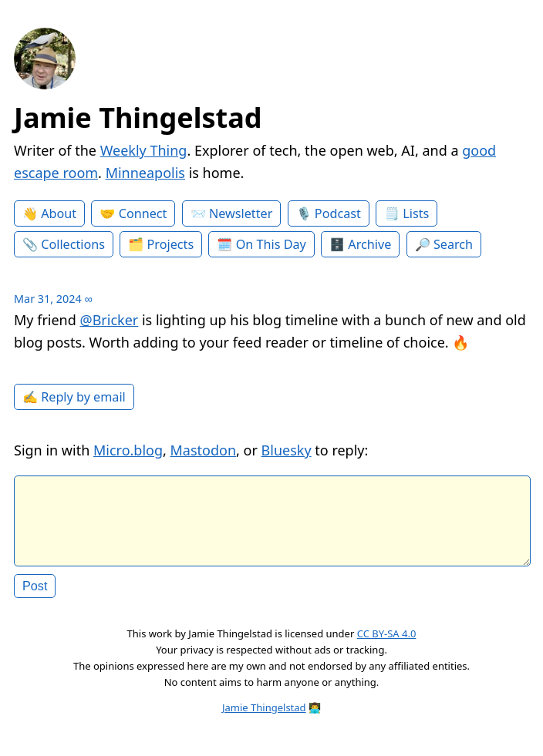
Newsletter (241, 213)
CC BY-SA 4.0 (387, 646)
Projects (171, 244)
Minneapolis (145, 173)
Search (453, 244)
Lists (416, 213)
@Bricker (109, 320)
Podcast (338, 213)
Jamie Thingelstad (138, 118)
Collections (73, 244)
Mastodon (204, 450)
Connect (143, 213)
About (59, 213)
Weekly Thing (144, 150)
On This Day (271, 244)
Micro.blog (128, 450)
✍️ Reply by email (74, 397)
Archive (369, 244)
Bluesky (287, 450)
